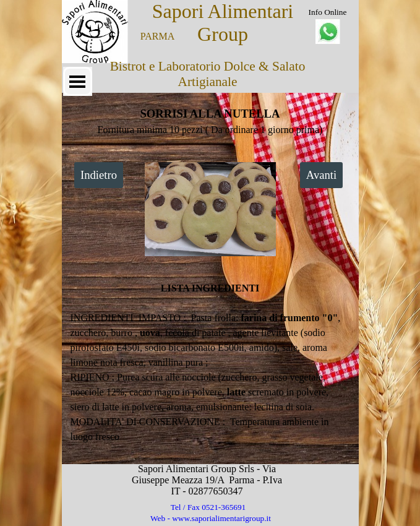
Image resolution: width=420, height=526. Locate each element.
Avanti (321, 175)
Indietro (99, 175)
